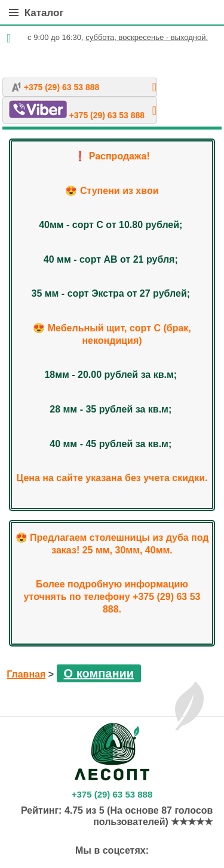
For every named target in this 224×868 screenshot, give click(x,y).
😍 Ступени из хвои (112, 191)
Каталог (36, 13)
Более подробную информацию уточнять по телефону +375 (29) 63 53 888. (112, 597)
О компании (99, 673)
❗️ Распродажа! (112, 156)
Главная (26, 674)
